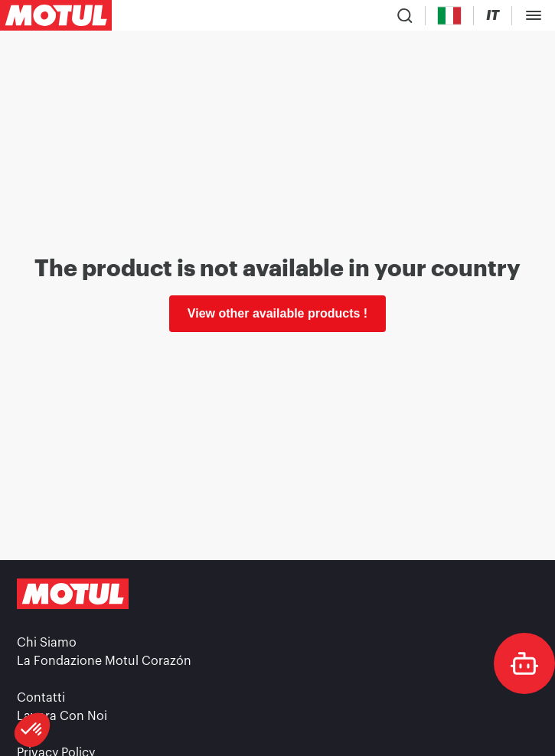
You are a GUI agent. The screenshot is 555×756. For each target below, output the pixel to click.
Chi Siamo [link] (47, 643)
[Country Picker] (450, 16)
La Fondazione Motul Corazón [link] (104, 661)
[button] (32, 730)
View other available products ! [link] (277, 313)
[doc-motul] (524, 663)
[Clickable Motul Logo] (56, 15)
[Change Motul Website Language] (493, 16)
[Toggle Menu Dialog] (534, 15)
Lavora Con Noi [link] (62, 716)
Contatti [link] (41, 698)
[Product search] (405, 15)
